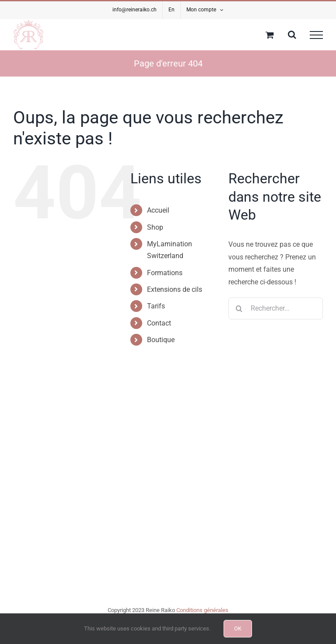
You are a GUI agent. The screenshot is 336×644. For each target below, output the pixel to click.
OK (238, 628)
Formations (165, 273)
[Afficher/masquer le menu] (316, 35)
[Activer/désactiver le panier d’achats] (270, 35)
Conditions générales (202, 610)
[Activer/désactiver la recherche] (292, 35)
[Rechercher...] (276, 308)
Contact (159, 323)
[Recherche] (239, 308)
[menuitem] (171, 10)
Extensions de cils (175, 289)
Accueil (158, 210)
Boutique (161, 340)
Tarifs (156, 306)
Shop (155, 227)
